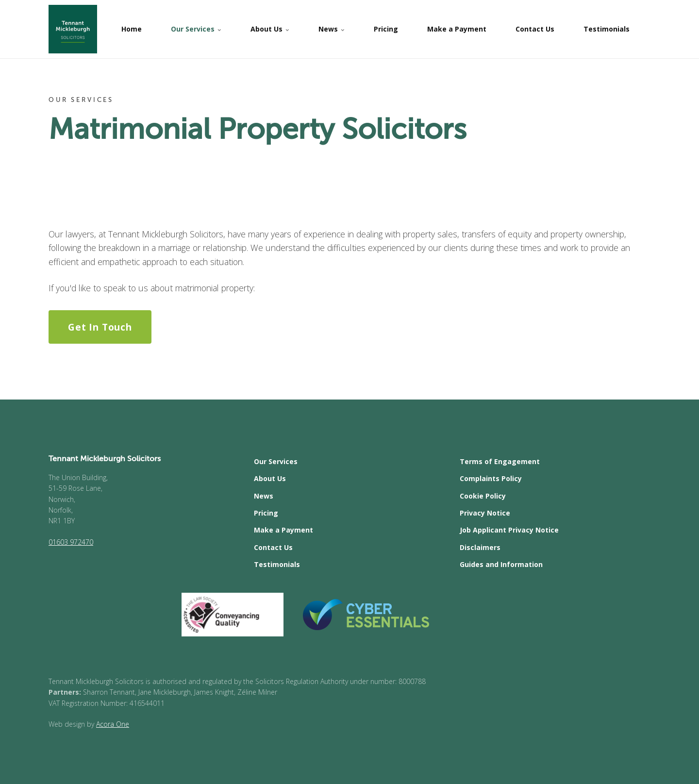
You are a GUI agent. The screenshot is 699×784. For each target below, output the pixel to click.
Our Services (196, 29)
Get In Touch (100, 327)
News (332, 29)
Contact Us (535, 29)
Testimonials (607, 29)
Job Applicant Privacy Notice (509, 530)
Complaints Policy (491, 478)
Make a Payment (457, 29)
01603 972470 (71, 542)
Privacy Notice (485, 513)
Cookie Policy (483, 496)
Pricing (386, 29)
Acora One (113, 724)
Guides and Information (501, 564)
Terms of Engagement (500, 461)
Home (132, 29)
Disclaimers (480, 547)
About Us (270, 29)
